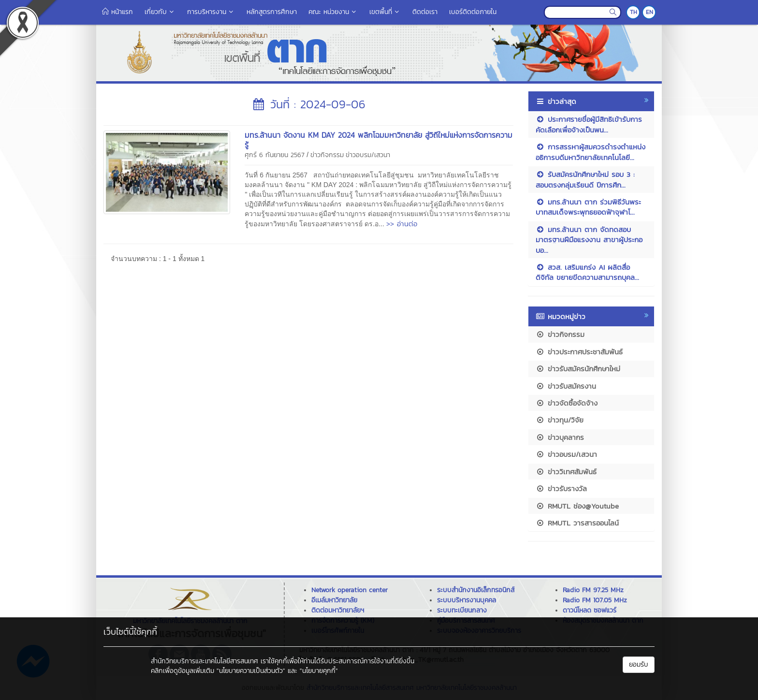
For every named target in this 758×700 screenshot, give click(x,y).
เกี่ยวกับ (160, 12)
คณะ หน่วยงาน (333, 12)
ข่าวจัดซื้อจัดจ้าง (567, 403)
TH (634, 12)
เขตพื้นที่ (385, 12)
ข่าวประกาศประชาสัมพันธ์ (579, 352)
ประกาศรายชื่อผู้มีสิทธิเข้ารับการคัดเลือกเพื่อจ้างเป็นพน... (589, 124)
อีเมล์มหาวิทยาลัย (334, 600)
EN (649, 12)
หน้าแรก (117, 12)
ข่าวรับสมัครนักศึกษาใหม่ (578, 369)
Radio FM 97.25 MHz (593, 590)
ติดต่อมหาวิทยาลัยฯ (338, 610)
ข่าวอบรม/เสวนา (368, 155)
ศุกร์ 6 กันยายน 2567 (275, 155)
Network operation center (350, 590)
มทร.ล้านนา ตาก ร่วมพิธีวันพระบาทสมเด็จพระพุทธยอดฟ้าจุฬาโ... (588, 207)
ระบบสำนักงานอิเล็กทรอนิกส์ (476, 590)
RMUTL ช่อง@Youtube (577, 506)
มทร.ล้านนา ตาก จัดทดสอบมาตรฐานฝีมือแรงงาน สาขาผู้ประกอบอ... (589, 240)
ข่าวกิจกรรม (327, 155)
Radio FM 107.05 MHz (595, 600)
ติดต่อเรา (425, 12)
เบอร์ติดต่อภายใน (473, 12)
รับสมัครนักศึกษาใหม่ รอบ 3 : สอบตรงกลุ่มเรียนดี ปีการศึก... (585, 179)
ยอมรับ (639, 664)
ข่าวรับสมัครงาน (566, 386)
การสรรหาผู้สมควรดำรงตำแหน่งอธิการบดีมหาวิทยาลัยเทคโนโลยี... (590, 152)
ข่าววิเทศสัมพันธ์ (566, 472)
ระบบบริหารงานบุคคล (466, 600)
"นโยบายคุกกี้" (319, 671)
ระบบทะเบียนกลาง (462, 610)
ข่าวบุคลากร (560, 437)
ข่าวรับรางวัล (561, 489)
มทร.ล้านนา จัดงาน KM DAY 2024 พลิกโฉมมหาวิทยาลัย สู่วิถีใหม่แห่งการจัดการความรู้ (379, 140)
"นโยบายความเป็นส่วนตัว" (251, 671)
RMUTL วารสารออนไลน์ (577, 523)
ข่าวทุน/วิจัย (560, 420)
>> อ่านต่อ (402, 224)
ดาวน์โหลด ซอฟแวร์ (590, 610)
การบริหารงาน (211, 12)
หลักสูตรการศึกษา (272, 12)
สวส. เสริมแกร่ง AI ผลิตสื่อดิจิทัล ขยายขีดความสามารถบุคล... (587, 272)
